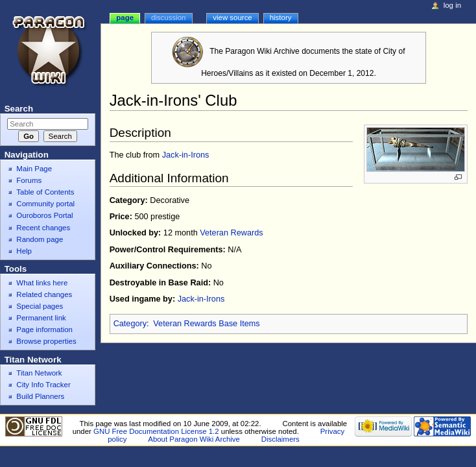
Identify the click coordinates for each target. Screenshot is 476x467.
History (281, 18)
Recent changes (43, 228)
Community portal (45, 204)
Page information (44, 329)
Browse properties (46, 341)
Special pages (40, 306)
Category (130, 324)
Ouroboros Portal (44, 215)
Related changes (44, 294)
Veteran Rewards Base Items (206, 324)
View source (232, 18)
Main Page (34, 169)
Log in (452, 5)
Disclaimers (280, 439)
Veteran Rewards (231, 233)
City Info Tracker (43, 385)
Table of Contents (45, 192)
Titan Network (39, 373)
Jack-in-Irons (186, 155)
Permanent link (41, 318)
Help (24, 251)
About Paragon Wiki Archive (194, 439)
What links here (42, 283)
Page (125, 18)
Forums (29, 180)
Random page (40, 239)
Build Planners (40, 396)
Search (19, 109)
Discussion (168, 18)
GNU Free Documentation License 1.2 (156, 431)
